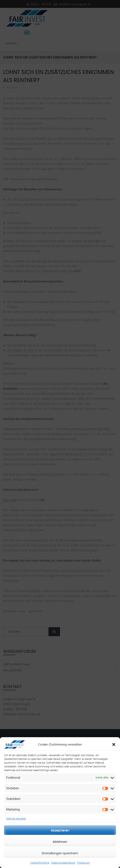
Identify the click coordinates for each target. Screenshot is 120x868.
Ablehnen (60, 842)
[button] (114, 744)
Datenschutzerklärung (63, 863)
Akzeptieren (60, 830)
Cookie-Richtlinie (40, 863)
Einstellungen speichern (60, 853)
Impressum (84, 863)
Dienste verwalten (16, 819)
